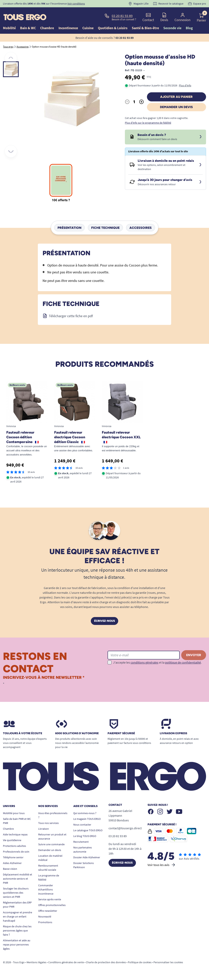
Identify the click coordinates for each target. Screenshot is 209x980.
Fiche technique (105, 228)
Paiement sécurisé (121, 733)
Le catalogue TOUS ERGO (88, 830)
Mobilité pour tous (14, 813)
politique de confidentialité (183, 662)
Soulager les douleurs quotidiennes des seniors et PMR (16, 893)
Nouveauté (45, 916)
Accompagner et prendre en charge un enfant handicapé (18, 916)
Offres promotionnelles (52, 905)
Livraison (44, 829)
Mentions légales (36, 962)
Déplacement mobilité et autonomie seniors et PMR (18, 879)
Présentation (69, 228)
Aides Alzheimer (12, 863)
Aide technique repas (15, 834)
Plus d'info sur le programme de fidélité (148, 123)
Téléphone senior (13, 857)
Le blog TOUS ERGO (85, 836)
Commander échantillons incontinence (46, 889)
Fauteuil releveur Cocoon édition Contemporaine (23, 437)
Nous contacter (82, 825)
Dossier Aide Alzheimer (87, 857)
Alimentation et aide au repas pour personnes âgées (17, 944)
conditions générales (144, 662)
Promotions (45, 922)
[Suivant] (11, 151)
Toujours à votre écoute (23, 733)
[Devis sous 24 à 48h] (201, 137)
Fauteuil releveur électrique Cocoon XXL (121, 437)
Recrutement (81, 842)
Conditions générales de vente (66, 962)
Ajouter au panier (176, 97)
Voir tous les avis (162, 865)
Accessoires (141, 228)
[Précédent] (11, 58)
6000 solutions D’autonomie (77, 733)
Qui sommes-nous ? (85, 813)
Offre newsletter (48, 911)
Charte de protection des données (106, 962)
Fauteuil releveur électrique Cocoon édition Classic (70, 437)
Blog (189, 28)
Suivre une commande (51, 844)
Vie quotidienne (12, 840)
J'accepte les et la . (157, 662)
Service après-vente (50, 899)
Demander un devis (176, 107)
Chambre (8, 829)
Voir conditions (76, 4)
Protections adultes (14, 846)
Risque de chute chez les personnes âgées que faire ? (17, 930)
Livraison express (173, 733)
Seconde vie (172, 28)
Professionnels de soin (16, 852)
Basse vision (10, 869)
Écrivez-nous (104, 621)
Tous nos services (48, 823)
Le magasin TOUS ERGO (87, 819)
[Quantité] (134, 102)
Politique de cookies (140, 962)
